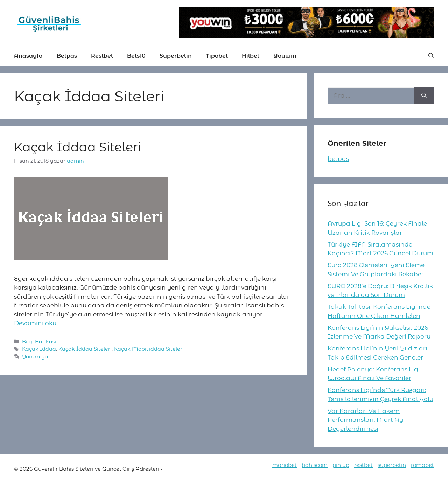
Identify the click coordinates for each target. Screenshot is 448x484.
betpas (338, 159)
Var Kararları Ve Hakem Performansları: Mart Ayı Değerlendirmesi (366, 420)
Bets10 (136, 56)
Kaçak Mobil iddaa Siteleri (149, 349)
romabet (422, 465)
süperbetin (392, 465)
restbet (363, 465)
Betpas (67, 56)
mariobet (285, 465)
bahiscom (315, 465)
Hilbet (251, 56)
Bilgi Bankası (39, 342)
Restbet (102, 56)
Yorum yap (37, 357)
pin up (341, 465)
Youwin (285, 56)
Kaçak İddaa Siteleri (78, 147)
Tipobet (217, 56)
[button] (431, 56)
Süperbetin (176, 56)
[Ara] (424, 96)
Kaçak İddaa (39, 349)
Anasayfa (28, 56)
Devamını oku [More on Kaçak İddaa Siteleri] (35, 323)
